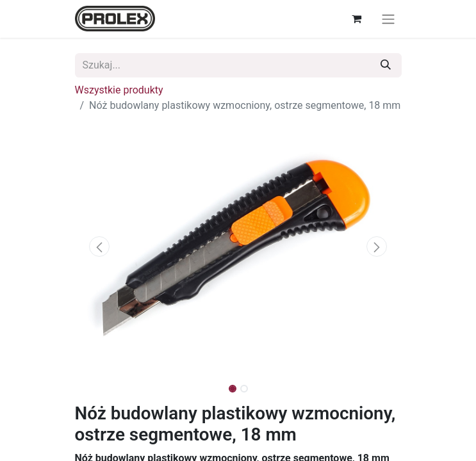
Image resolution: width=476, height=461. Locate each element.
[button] (100, 247)
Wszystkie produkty (119, 90)
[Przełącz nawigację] (388, 19)
